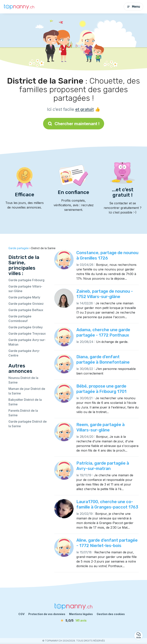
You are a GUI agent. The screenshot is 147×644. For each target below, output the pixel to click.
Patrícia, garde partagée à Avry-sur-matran (103, 466)
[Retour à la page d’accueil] (19, 7)
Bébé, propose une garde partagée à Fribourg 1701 (101, 389)
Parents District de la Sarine (23, 413)
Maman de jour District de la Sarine (27, 391)
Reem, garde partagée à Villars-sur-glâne (100, 427)
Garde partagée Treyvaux (27, 333)
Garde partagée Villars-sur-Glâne (25, 289)
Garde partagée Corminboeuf (20, 319)
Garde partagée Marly (24, 297)
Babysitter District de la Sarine (25, 402)
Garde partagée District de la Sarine (28, 424)
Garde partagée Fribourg (26, 280)
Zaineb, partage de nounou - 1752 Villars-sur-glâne (105, 294)
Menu (133, 7)
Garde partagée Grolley (26, 327)
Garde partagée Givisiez (26, 304)
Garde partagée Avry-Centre (24, 353)
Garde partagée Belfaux (26, 310)
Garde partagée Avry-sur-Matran (27, 342)
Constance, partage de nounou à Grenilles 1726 (107, 255)
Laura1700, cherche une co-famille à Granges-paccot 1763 (107, 504)
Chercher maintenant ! (74, 124)
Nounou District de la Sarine (23, 380)
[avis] (73, 620)
